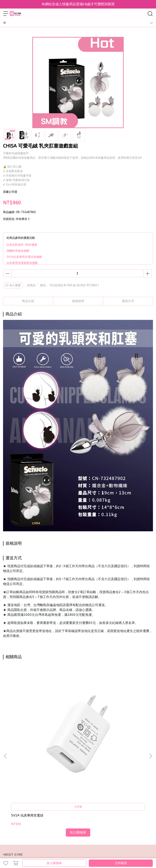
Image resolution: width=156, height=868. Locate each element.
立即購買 (121, 863)
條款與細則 (61, 768)
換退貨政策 (45, 768)
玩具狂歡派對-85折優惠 (22, 245)
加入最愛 (13, 285)
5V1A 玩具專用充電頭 (27, 721)
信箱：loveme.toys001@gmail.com (27, 797)
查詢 (6, 768)
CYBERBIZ (134, 853)
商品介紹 (28, 301)
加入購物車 (54, 863)
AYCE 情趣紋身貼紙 (72, 721)
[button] (151, 709)
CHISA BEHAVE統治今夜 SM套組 (123, 723)
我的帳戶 (30, 768)
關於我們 (16, 768)
